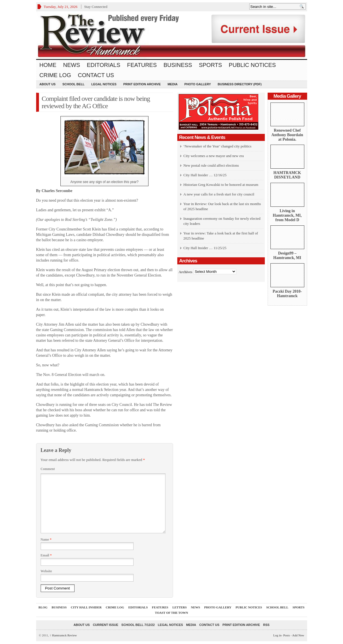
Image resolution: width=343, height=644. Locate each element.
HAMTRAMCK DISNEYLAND (287, 175)
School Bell (74, 84)
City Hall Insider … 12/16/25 (205, 175)
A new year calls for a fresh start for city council (219, 194)
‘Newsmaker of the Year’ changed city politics (218, 146)
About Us (48, 84)
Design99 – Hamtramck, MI (287, 255)
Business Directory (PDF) (240, 84)
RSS (266, 625)
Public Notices (252, 65)
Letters (180, 607)
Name (46, 539)
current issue (106, 625)
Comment (48, 469)
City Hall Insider (86, 607)
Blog (43, 607)
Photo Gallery (198, 84)
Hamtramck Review (63, 635)
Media (172, 84)
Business (178, 65)
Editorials (104, 65)
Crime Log (55, 75)
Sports (210, 65)
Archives (186, 272)
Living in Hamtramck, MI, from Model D (287, 215)
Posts (286, 635)
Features (142, 65)
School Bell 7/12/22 (138, 625)
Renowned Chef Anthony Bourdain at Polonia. (287, 135)
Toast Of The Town (172, 613)
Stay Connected (96, 7)
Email (46, 555)
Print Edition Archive (142, 84)
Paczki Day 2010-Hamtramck (287, 294)
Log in (277, 635)
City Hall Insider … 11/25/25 (205, 248)
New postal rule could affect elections (211, 165)
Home (48, 65)
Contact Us (96, 75)
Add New (298, 635)
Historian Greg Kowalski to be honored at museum (221, 185)
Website (46, 571)
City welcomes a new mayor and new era (214, 156)
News (72, 65)
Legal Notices (104, 84)
